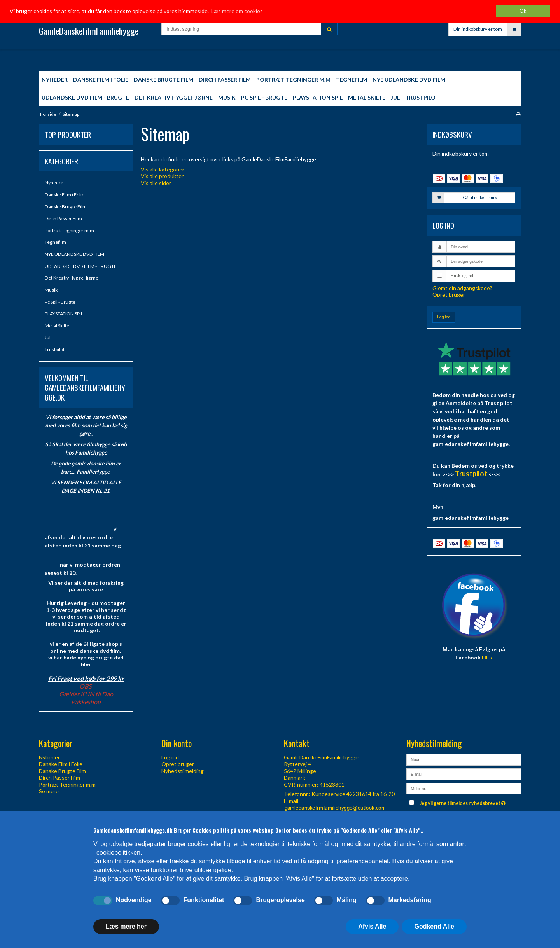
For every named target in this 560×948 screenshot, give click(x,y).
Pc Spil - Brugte (60, 302)
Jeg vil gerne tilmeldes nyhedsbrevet (464, 802)
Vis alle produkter (162, 176)
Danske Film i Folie (65, 195)
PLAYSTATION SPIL (64, 314)
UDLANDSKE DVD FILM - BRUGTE (81, 266)
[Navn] (464, 759)
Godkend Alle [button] (434, 926)
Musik (51, 290)
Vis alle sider (156, 183)
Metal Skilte (57, 326)
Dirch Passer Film (63, 218)
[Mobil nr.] (464, 788)
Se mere (49, 791)
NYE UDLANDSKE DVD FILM (74, 254)
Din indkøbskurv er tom (487, 33)
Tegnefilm (55, 242)
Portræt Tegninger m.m (69, 230)
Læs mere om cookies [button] (237, 11)
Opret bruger (449, 295)
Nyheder (54, 183)
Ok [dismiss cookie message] (523, 11)
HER (487, 657)
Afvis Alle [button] (372, 926)
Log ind (444, 317)
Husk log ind (462, 276)
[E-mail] (464, 773)
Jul (48, 337)
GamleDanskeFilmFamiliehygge (89, 31)
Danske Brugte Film (66, 207)
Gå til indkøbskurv (465, 198)
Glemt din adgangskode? (462, 288)
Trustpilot (55, 349)
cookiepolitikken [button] (118, 853)
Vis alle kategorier (163, 169)
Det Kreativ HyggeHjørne (72, 278)
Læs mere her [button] (126, 926)
